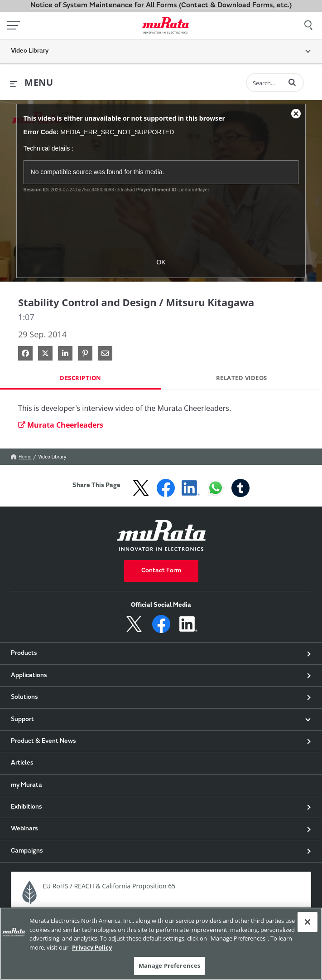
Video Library (52, 457)
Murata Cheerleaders (61, 425)
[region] (161, 944)
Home (21, 457)
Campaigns (27, 851)
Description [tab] (81, 378)
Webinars (24, 829)
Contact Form (161, 571)
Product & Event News (43, 741)
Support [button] (22, 720)
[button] (292, 82)
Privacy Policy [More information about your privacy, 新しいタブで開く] (92, 947)
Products (24, 653)
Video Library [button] (30, 51)
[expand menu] (31, 83)
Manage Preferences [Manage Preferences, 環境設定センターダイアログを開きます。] (169, 965)
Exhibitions (26, 807)
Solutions (24, 697)
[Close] (308, 922)
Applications (29, 676)
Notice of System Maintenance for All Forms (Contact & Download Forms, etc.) (161, 5)
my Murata (26, 785)
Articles (22, 763)
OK (161, 262)
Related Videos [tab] (242, 378)
